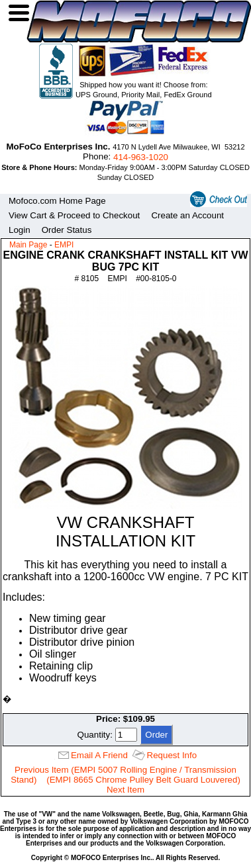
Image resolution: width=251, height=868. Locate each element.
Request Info (172, 755)
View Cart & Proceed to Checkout (74, 215)
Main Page (28, 245)
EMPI (64, 245)
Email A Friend (99, 755)
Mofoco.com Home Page (57, 201)
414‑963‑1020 (141, 157)
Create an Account (187, 215)
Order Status (67, 230)
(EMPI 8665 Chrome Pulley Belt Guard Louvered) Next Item (143, 785)
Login (20, 230)
